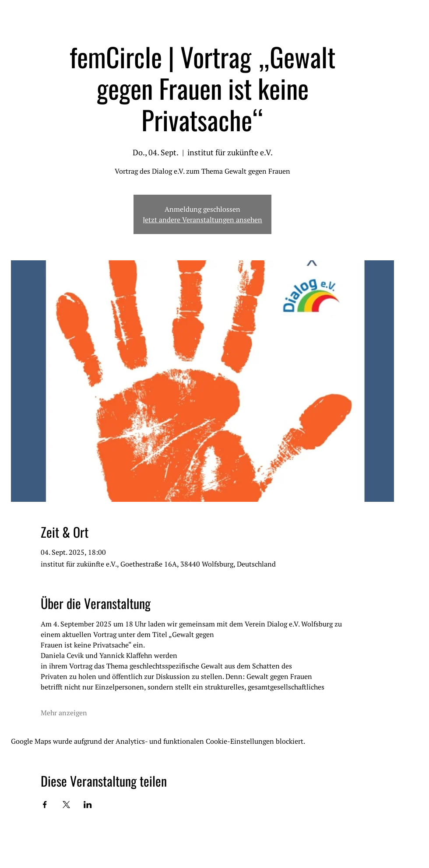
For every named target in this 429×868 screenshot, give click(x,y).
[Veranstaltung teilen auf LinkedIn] (88, 805)
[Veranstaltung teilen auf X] (66, 805)
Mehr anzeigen (64, 713)
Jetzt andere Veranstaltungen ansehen (202, 220)
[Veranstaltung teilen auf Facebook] (45, 805)
